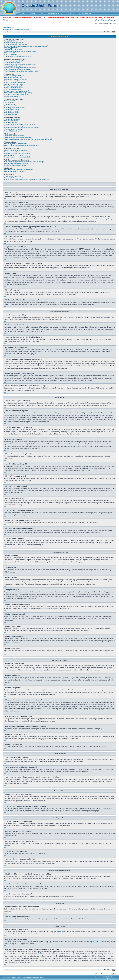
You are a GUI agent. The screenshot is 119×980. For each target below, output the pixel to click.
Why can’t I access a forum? (13, 86)
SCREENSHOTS (54, 14)
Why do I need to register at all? (14, 43)
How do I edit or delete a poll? (13, 84)
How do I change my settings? (13, 61)
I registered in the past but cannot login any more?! (20, 51)
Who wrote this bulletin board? (13, 176)
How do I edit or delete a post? (14, 78)
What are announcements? (12, 109)
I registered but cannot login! (13, 49)
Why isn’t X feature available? (13, 178)
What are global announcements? (15, 108)
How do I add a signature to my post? (16, 79)
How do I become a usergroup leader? (16, 126)
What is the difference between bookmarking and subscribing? (24, 162)
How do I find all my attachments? (15, 172)
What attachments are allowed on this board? (18, 170)
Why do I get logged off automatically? (16, 44)
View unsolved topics (9, 27)
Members (112, 21)
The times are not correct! (12, 63)
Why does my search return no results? (16, 152)
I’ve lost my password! (11, 48)
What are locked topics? (11, 113)
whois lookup (40, 954)
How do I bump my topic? (12, 96)
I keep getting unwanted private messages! (17, 137)
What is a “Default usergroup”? (14, 129)
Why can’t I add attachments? (13, 88)
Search (104, 21)
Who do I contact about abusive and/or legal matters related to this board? (27, 180)
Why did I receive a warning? (13, 89)
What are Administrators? (12, 119)
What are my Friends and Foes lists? (15, 144)
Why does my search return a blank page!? (18, 154)
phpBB (11, 978)
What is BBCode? (9, 101)
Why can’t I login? (9, 41)
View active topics (23, 29)
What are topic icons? (11, 114)
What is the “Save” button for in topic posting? (18, 93)
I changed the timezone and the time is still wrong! (20, 64)
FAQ (98, 21)
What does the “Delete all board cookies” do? (18, 56)
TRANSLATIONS (69, 14)
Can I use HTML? (9, 103)
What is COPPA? (9, 53)
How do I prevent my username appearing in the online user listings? (26, 46)
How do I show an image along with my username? (20, 68)
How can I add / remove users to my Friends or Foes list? (22, 146)
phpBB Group (61, 931)
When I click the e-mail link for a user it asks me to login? (22, 71)
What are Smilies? (10, 104)
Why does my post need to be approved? (17, 94)
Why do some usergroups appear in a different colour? (21, 128)
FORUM (33, 14)
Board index (7, 32)
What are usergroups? (11, 123)
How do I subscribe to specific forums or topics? (19, 163)
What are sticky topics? (11, 111)
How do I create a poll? (11, 81)
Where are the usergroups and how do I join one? (20, 124)
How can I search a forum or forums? (16, 150)
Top (5, 199)
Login (6, 21)
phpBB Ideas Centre (97, 941)
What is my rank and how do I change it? (17, 69)
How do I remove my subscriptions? (15, 165)
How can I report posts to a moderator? (16, 91)
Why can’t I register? (10, 55)
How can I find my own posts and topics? (17, 157)
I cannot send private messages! (14, 136)
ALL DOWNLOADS (85, 14)
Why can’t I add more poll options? (15, 83)
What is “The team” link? (12, 131)
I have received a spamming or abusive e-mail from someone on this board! (28, 139)
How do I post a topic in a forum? (14, 76)
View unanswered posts (10, 29)
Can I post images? (10, 106)
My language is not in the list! (13, 66)
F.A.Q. (42, 14)
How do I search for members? (14, 155)
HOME (24, 14)
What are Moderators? (11, 121)
